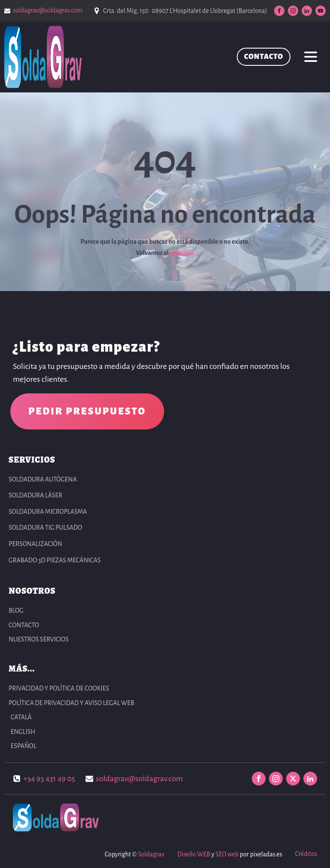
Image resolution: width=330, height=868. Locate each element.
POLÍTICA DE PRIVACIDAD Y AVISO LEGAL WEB (71, 703)
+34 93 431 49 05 (49, 779)
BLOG (16, 610)
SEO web (227, 854)
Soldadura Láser (35, 495)
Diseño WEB (194, 854)
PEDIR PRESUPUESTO (87, 411)
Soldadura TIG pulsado (45, 528)
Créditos (306, 854)
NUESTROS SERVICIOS (39, 639)
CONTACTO (264, 57)
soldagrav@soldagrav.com (48, 10)
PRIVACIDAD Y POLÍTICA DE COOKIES (59, 688)
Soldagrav (151, 854)
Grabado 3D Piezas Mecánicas (55, 560)
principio (182, 253)
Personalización (35, 544)
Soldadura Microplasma (48, 512)
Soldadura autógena (43, 479)
